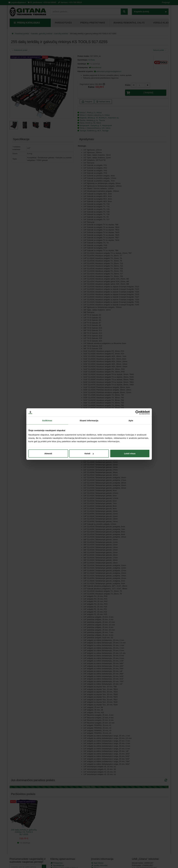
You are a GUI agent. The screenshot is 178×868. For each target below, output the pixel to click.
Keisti (89, 453)
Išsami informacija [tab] (89, 420)
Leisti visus (130, 453)
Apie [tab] (131, 420)
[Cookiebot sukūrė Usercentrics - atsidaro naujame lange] (138, 412)
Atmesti (48, 453)
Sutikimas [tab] (47, 420)
